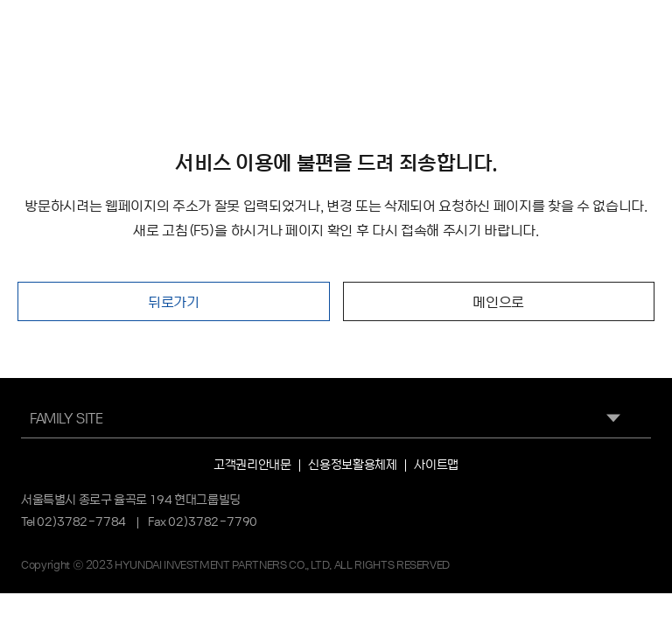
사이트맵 (436, 464)
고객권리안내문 (252, 464)
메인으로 (498, 301)
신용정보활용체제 (352, 464)
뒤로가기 (174, 301)
